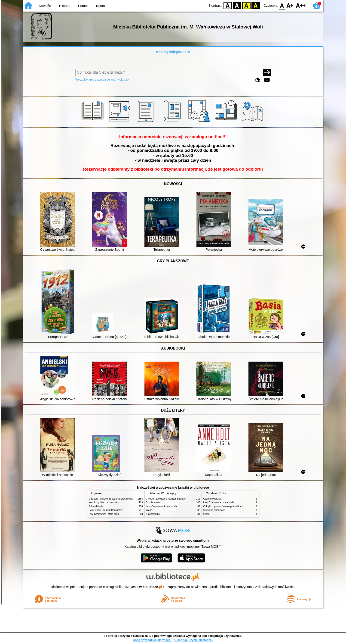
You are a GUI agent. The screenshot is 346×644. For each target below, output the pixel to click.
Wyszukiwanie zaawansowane (95, 80)
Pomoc (83, 6)
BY (256, 5)
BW (237, 5)
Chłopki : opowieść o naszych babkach (166, 499)
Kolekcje (123, 80)
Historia (65, 6)
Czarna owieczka (212, 499)
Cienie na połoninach (214, 510)
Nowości (45, 6)
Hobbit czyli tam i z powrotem (104, 502)
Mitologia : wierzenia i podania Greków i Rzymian (114, 499)
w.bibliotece (151, 587)
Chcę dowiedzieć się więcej (152, 640)
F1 (290, 5)
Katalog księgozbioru (173, 52)
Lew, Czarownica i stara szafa (104, 514)
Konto (101, 6)
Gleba (149, 510)
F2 (301, 5)
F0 (282, 5)
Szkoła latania (96, 506)
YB (246, 5)
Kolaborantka (153, 514)
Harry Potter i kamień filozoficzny (106, 510)
